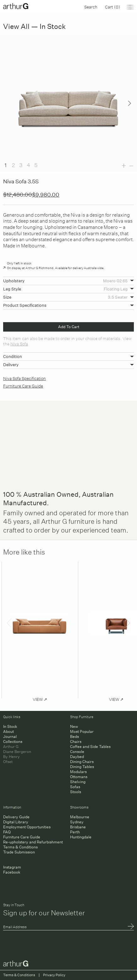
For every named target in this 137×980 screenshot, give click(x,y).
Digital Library (16, 822)
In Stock (10, 726)
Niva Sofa (19, 343)
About (8, 731)
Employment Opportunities (27, 827)
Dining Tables (82, 767)
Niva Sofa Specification (25, 378)
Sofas (75, 787)
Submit (131, 927)
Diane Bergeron (17, 752)
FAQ (7, 832)
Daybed (77, 757)
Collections (13, 742)
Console (77, 752)
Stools (76, 792)
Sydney (77, 822)
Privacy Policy (54, 975)
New (74, 726)
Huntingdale (81, 837)
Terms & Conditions (20, 847)
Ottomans (79, 777)
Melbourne (80, 817)
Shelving (78, 782)
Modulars (78, 772)
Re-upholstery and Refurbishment (33, 842)
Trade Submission (19, 852)
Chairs (76, 742)
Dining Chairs (82, 762)
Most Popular (82, 731)
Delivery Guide (16, 817)
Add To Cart (69, 327)
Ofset (8, 762)
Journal (10, 736)
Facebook (12, 872)
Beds (74, 736)
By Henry (11, 757)
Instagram (12, 867)
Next (129, 103)
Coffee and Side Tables (90, 747)
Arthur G (11, 747)
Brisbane (78, 827)
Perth (75, 832)
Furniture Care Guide (23, 385)
